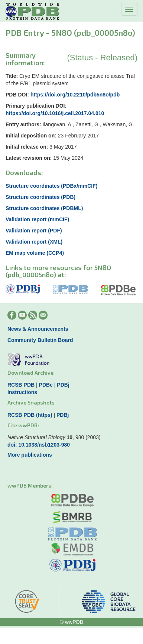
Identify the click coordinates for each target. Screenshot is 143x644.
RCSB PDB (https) (30, 415)
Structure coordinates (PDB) (40, 197)
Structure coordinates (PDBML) (44, 208)
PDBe (46, 385)
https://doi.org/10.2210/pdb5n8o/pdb (75, 95)
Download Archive (30, 373)
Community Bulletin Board (40, 340)
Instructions (22, 392)
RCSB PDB (21, 385)
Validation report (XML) (34, 242)
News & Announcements (38, 329)
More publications (30, 455)
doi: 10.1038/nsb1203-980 (39, 445)
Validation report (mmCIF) (37, 219)
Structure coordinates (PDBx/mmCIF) (51, 186)
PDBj (63, 385)
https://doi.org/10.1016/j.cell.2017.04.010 (55, 113)
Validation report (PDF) (34, 231)
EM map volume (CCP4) (35, 253)
